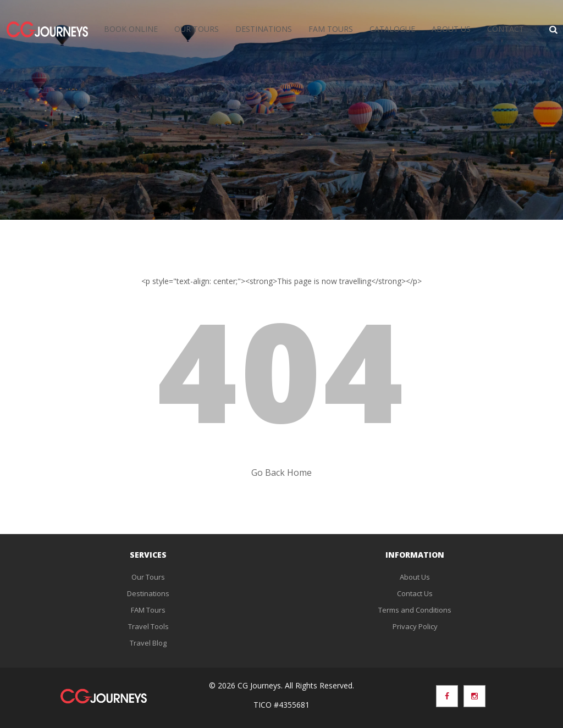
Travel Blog (148, 643)
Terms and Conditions (415, 610)
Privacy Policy (415, 626)
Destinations (264, 29)
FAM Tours (331, 29)
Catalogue (392, 29)
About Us (451, 29)
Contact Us (415, 593)
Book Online (131, 29)
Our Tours (197, 29)
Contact (506, 29)
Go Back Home (281, 473)
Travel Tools (148, 626)
